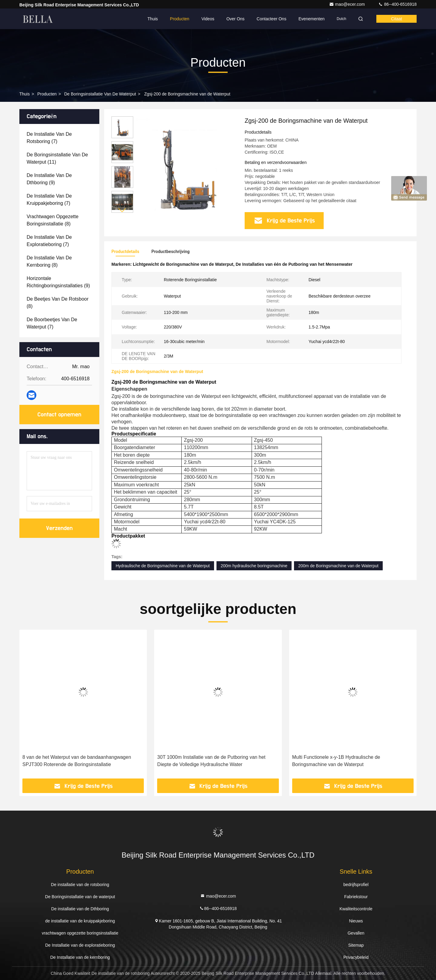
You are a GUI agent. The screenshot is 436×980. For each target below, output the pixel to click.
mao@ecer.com (348, 4)
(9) (49, 179)
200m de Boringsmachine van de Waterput (338, 566)
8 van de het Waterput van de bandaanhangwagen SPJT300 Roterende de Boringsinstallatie (77, 761)
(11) (57, 158)
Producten (180, 19)
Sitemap (356, 945)
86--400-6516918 (397, 4)
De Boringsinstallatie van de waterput (100, 94)
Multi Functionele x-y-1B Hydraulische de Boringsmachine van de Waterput (336, 761)
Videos (208, 19)
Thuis (153, 19)
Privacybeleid (356, 957)
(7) (49, 138)
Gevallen (356, 933)
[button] (122, 210)
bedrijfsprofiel (356, 885)
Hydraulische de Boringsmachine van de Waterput (163, 566)
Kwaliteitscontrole (356, 909)
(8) (53, 220)
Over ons (236, 19)
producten (47, 94)
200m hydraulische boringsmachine (254, 566)
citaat (396, 19)
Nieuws (356, 921)
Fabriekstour (356, 897)
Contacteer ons (272, 19)
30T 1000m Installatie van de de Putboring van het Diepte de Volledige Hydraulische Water (211, 761)
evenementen (312, 19)
